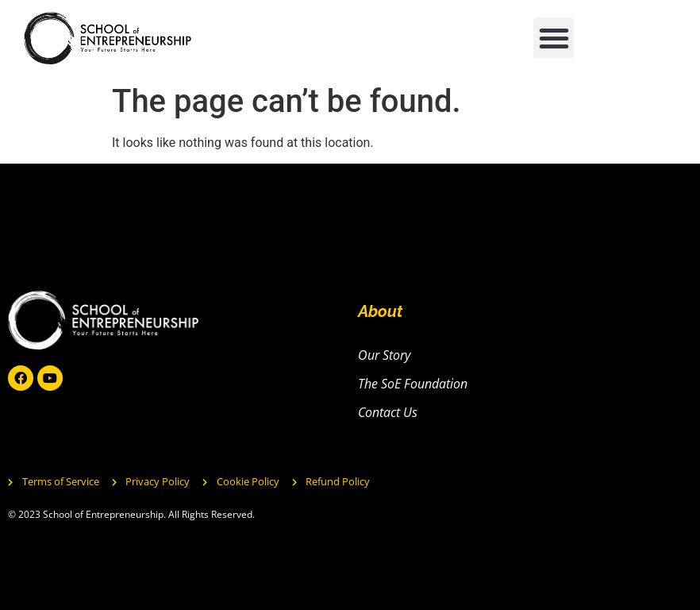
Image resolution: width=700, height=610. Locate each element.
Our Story (384, 355)
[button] (554, 38)
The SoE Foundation (413, 384)
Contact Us (388, 412)
